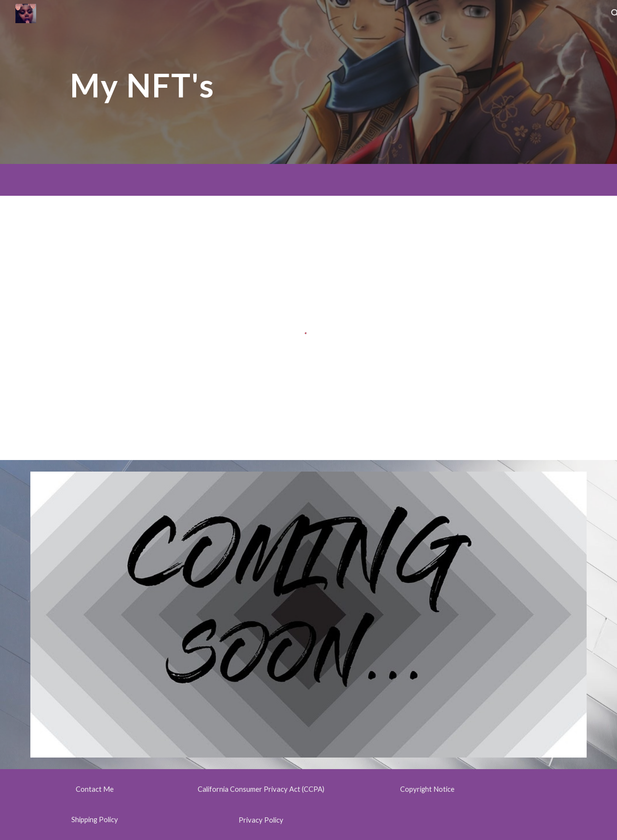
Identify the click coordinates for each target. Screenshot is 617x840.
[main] (142, 82)
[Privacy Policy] (261, 820)
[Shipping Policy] (94, 819)
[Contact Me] (94, 789)
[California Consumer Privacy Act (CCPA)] (261, 789)
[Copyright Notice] (427, 789)
